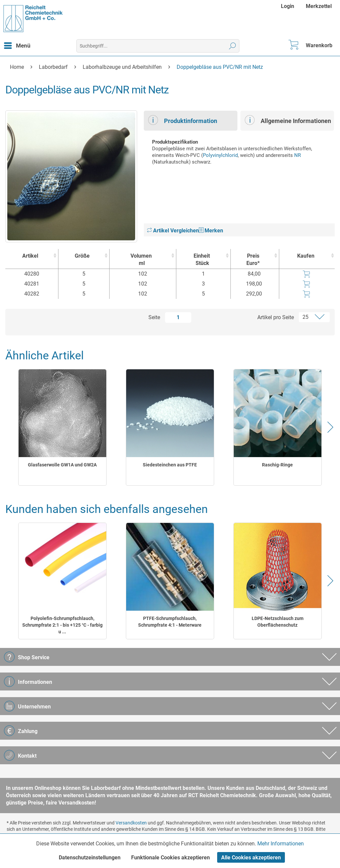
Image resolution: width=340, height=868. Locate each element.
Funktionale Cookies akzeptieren (170, 858)
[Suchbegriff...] (158, 46)
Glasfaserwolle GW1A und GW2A (62, 465)
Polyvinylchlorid (220, 155)
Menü (17, 45)
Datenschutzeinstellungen (90, 858)
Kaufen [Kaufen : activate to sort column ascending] (306, 256)
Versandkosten (131, 823)
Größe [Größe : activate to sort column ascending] (82, 256)
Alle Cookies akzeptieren (251, 858)
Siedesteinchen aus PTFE (170, 465)
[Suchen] (233, 46)
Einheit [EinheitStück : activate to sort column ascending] (202, 260)
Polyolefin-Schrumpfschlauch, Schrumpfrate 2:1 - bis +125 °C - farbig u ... (62, 625)
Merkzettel (319, 6)
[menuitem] (288, 6)
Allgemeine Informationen (288, 120)
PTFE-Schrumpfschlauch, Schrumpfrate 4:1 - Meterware (170, 622)
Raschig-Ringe (277, 465)
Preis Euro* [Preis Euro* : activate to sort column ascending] (253, 259)
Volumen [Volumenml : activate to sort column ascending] (141, 260)
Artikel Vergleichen (173, 231)
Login (288, 6)
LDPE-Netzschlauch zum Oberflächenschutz (278, 622)
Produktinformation (183, 120)
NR (297, 155)
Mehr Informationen (281, 844)
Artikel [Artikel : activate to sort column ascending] (30, 256)
